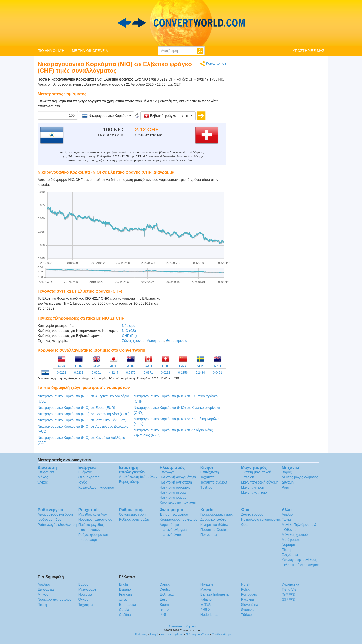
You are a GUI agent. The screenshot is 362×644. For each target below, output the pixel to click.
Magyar (206, 589)
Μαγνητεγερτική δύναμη (259, 482)
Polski (245, 589)
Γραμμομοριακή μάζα (217, 514)
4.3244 (114, 373)
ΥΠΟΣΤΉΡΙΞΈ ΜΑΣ (308, 51)
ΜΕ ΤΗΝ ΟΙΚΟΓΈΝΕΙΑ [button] (90, 51)
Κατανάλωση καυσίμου (96, 487)
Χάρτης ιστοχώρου (172, 634)
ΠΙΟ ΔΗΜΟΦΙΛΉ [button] (51, 51)
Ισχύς (83, 482)
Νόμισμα (129, 326)
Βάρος (287, 472)
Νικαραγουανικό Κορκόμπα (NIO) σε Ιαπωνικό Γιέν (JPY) (82, 420)
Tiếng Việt (289, 589)
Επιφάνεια (46, 472)
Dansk (165, 584)
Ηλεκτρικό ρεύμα (173, 492)
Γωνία (286, 519)
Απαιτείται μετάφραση (183, 626)
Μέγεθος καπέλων (93, 514)
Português (249, 594)
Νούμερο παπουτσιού (95, 519)
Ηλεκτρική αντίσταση (176, 482)
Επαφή (154, 634)
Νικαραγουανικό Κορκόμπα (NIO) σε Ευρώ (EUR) (76, 408)
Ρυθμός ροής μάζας (134, 519)
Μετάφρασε (155, 341)
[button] (107, 116)
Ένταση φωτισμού (174, 514)
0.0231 (79, 373)
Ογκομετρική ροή (132, 514)
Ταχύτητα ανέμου (214, 482)
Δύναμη (288, 482)
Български (127, 605)
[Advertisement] (195, 308)
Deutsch (166, 589)
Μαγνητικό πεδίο (254, 492)
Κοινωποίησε (213, 64)
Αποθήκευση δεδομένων (138, 477)
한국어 (206, 610)
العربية (124, 599)
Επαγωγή (167, 472)
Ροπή (286, 487)
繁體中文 (289, 599)
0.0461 (218, 373)
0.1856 (183, 373)
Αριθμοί (287, 514)
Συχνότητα (290, 555)
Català (124, 610)
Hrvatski (207, 584)
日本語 (206, 605)
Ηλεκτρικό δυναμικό (175, 487)
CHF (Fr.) (129, 336)
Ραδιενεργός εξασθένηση (57, 525)
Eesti (164, 599)
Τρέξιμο (206, 487)
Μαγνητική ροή (252, 487)
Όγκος (43, 482)
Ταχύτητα (208, 477)
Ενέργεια (85, 472)
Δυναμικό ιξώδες (213, 519)
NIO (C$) (129, 331)
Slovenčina (250, 605)
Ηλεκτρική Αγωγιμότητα (178, 477)
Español (125, 589)
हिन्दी (163, 615)
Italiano (206, 599)
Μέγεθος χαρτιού (295, 535)
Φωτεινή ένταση (172, 535)
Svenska (248, 610)
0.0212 (166, 373)
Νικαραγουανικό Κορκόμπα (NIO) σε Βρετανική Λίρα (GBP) (84, 414)
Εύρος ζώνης (129, 482)
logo (181, 23)
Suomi (165, 605)
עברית (164, 610)
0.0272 (61, 373)
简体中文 (289, 594)
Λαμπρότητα (169, 525)
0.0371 (148, 373)
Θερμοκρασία (177, 341)
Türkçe (246, 615)
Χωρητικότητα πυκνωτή (178, 502)
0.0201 (96, 373)
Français (126, 594)
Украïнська (290, 584)
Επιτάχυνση (210, 472)
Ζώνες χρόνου (133, 341)
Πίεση (286, 550)
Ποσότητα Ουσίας (214, 530)
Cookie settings (221, 634)
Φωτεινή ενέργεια (173, 530)
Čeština (125, 615)
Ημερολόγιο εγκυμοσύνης (261, 519)
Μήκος (43, 477)
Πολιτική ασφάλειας (198, 634)
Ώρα (244, 525)
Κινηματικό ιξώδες (214, 525)
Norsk (245, 584)
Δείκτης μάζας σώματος (300, 477)
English (125, 584)
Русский (247, 599)
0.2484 (200, 373)
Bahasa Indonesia (214, 594)
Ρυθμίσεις (141, 634)
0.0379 (131, 373)
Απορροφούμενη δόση (55, 514)
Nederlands (209, 615)
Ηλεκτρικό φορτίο (173, 497)
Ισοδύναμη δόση (51, 519)
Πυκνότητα (209, 535)
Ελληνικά (167, 594)
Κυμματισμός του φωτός (178, 519)
